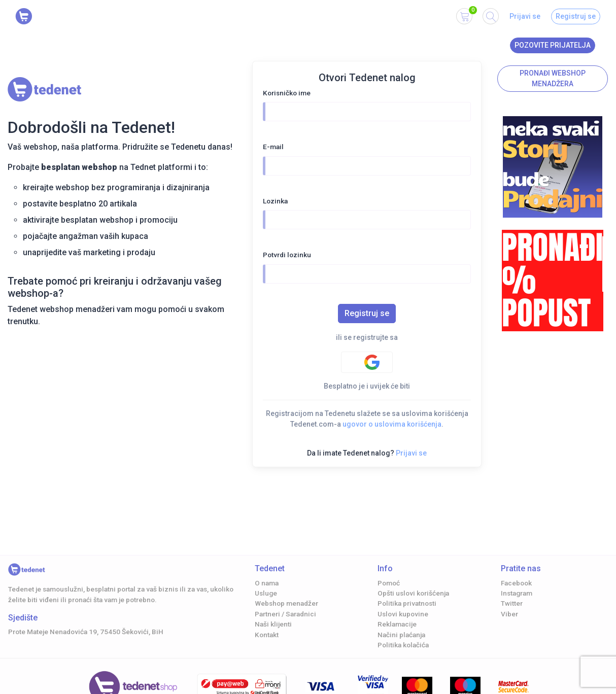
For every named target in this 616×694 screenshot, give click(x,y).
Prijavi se (525, 16)
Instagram (517, 593)
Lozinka (275, 201)
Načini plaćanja (401, 635)
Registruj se (576, 16)
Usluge (266, 593)
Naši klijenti (273, 624)
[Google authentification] (367, 362)
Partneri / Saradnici (285, 614)
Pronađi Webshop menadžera (553, 78)
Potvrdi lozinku (287, 255)
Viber (509, 614)
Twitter (512, 603)
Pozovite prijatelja (553, 45)
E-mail (273, 147)
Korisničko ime (287, 93)
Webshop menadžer (286, 603)
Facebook (516, 583)
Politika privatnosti (407, 603)
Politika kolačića (403, 645)
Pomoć (389, 583)
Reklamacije (397, 624)
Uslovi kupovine (403, 614)
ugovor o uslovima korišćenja (392, 424)
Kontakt (267, 635)
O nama (267, 583)
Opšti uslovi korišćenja (413, 593)
